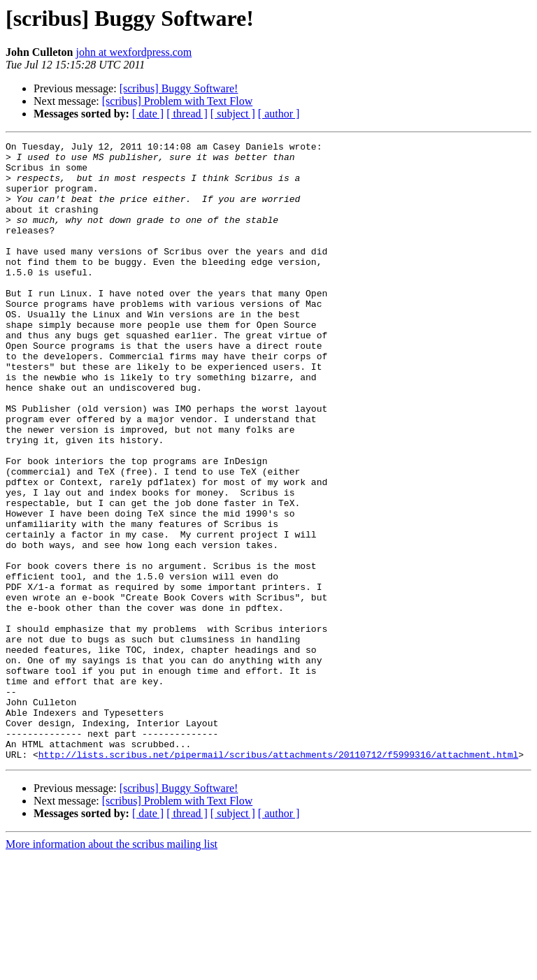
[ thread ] (187, 114)
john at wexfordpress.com (134, 52)
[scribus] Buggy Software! (179, 88)
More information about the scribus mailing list (112, 968)
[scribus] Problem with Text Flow (177, 101)
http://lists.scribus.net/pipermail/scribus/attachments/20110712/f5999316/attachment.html (278, 878)
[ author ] (279, 114)
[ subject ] (233, 114)
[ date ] (148, 114)
